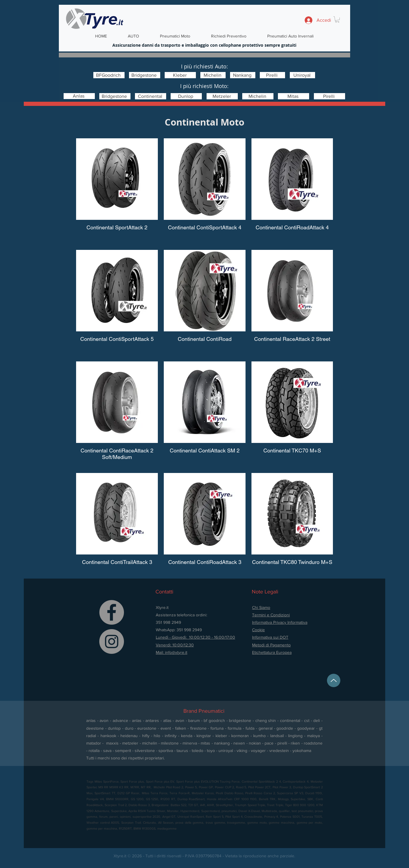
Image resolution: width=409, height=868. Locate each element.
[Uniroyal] (302, 75)
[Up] (334, 680)
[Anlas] (79, 96)
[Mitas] (294, 96)
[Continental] (151, 96)
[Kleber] (180, 75)
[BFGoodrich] (109, 75)
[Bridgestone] (145, 75)
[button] (337, 19)
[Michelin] (213, 75)
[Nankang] (243, 75)
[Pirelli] (272, 75)
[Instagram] (112, 641)
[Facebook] (112, 612)
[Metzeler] (222, 96)
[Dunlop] (186, 96)
